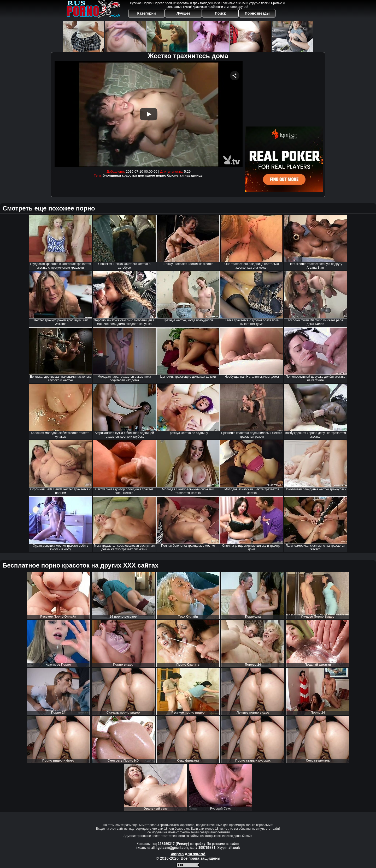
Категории (147, 13)
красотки (129, 175)
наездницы (194, 175)
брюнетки (175, 175)
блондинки (112, 175)
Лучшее (183, 13)
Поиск (220, 13)
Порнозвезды (257, 13)
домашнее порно (152, 175)
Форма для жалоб (188, 854)
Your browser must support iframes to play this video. (149, 114)
